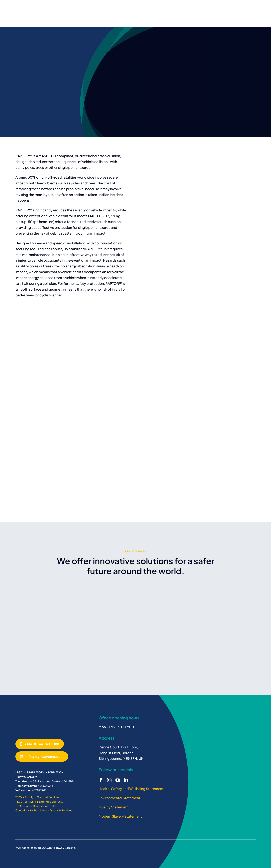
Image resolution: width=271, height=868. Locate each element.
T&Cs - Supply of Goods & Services (37, 797)
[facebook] (101, 780)
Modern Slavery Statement (120, 816)
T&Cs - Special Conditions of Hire (36, 806)
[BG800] (30, 715)
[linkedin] (126, 780)
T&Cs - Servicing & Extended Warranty (39, 802)
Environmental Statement (119, 798)
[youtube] (118, 780)
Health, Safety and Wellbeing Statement (131, 789)
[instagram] (109, 780)
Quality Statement (114, 807)
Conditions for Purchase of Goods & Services (44, 810)
